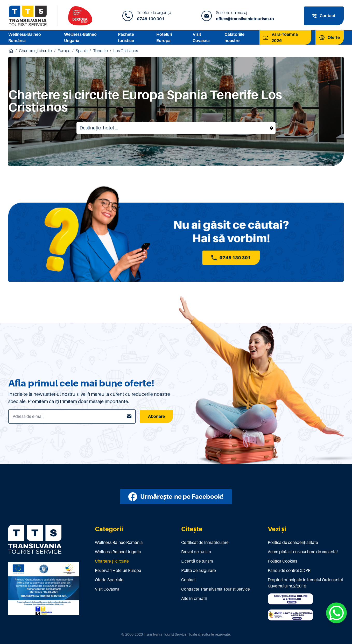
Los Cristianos (126, 51)
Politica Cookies (282, 561)
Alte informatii (194, 599)
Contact (188, 580)
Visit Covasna (107, 589)
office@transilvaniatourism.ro (245, 19)
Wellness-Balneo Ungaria (118, 552)
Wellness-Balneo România (119, 543)
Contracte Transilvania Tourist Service (216, 589)
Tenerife (100, 51)
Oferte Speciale (109, 580)
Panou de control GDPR (289, 571)
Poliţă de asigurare (199, 571)
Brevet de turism (196, 552)
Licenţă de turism (197, 561)
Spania (82, 51)
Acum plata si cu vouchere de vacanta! (303, 552)
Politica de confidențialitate (293, 543)
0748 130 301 (151, 19)
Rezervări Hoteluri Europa (118, 571)
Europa (64, 51)
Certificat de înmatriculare (205, 543)
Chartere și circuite (36, 51)
